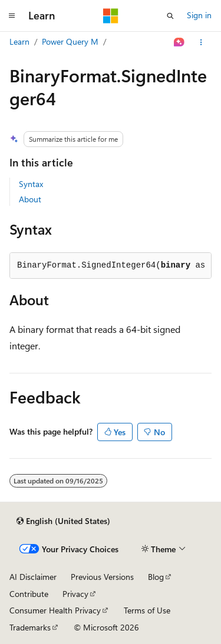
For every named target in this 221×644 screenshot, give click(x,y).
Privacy (75, 594)
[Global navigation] (12, 16)
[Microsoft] (111, 16)
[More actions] (201, 42)
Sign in (199, 15)
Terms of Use (147, 610)
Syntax (31, 184)
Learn (19, 41)
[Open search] (170, 16)
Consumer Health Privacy (55, 610)
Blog (156, 577)
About (30, 199)
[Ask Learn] (179, 42)
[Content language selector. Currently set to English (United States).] (63, 521)
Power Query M (70, 41)
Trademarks (30, 627)
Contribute (29, 594)
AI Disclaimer (33, 577)
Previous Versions (102, 577)
